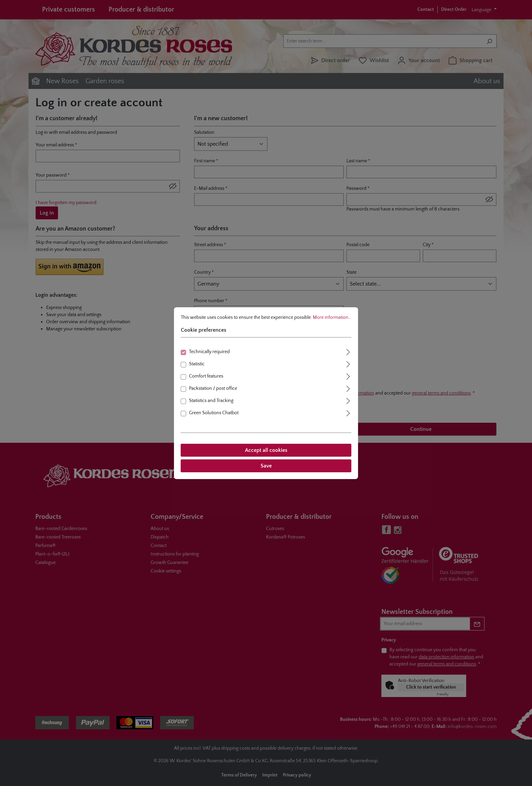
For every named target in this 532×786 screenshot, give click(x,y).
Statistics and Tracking (211, 401)
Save (266, 466)
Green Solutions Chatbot (214, 413)
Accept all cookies (266, 450)
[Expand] (348, 351)
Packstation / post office (213, 388)
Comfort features (206, 376)
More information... (332, 317)
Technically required (209, 352)
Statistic (197, 364)
